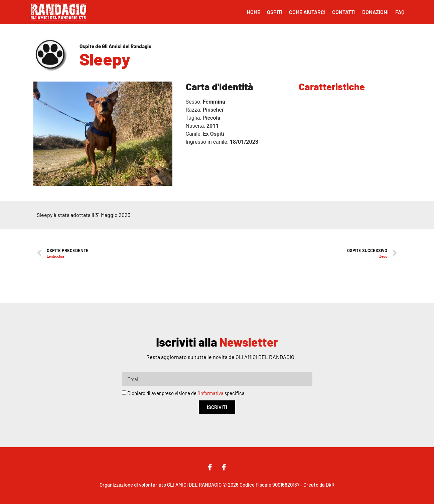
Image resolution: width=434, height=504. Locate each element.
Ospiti (275, 12)
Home (254, 12)
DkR (330, 485)
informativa (211, 393)
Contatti (344, 12)
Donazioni (375, 12)
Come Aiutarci (307, 12)
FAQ (400, 12)
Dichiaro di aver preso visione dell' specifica (186, 393)
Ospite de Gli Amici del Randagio (115, 46)
